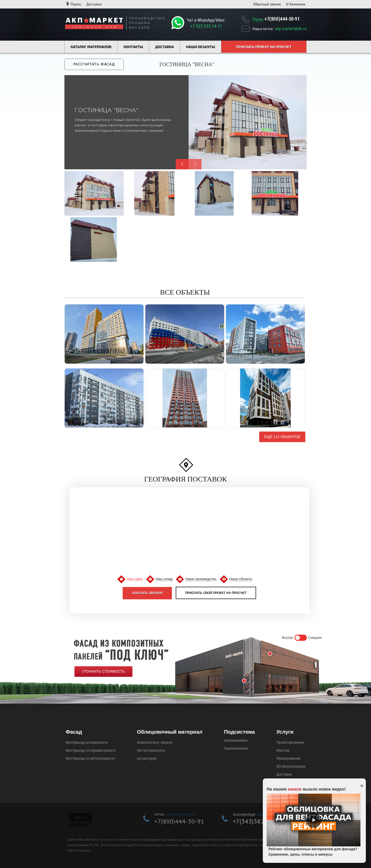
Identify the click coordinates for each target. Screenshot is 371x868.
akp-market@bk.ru (291, 29)
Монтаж (283, 750)
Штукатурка (147, 758)
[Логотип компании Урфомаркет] (94, 24)
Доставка (94, 4)
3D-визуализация (291, 766)
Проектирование (290, 742)
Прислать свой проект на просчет (216, 592)
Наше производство (201, 578)
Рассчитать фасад (94, 64)
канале (295, 789)
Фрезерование (289, 758)
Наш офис (135, 578)
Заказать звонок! (147, 592)
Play (314, 820)
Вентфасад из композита (87, 742)
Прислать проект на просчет (264, 47)
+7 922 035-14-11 (206, 26)
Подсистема (239, 731)
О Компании (296, 4)
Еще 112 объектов (282, 436)
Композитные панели (155, 742)
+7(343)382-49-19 (258, 821)
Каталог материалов (91, 47)
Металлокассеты (151, 750)
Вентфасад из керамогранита (91, 750)
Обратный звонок (267, 4)
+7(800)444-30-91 (282, 19)
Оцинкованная (236, 748)
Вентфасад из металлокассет (91, 758)
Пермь (76, 4)
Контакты (133, 47)
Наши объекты (201, 47)
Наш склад (164, 578)
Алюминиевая (236, 740)
